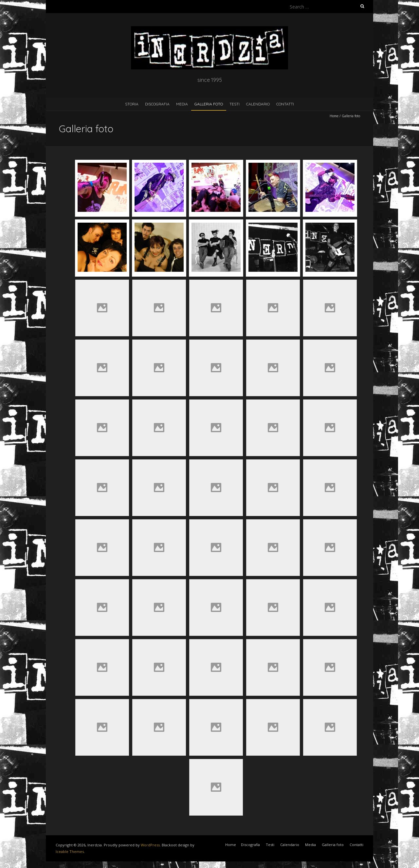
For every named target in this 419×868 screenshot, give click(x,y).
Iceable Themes (70, 851)
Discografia (157, 104)
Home (334, 116)
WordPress (150, 845)
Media (182, 104)
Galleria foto (209, 104)
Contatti (285, 104)
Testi (235, 104)
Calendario (258, 104)
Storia (132, 104)
